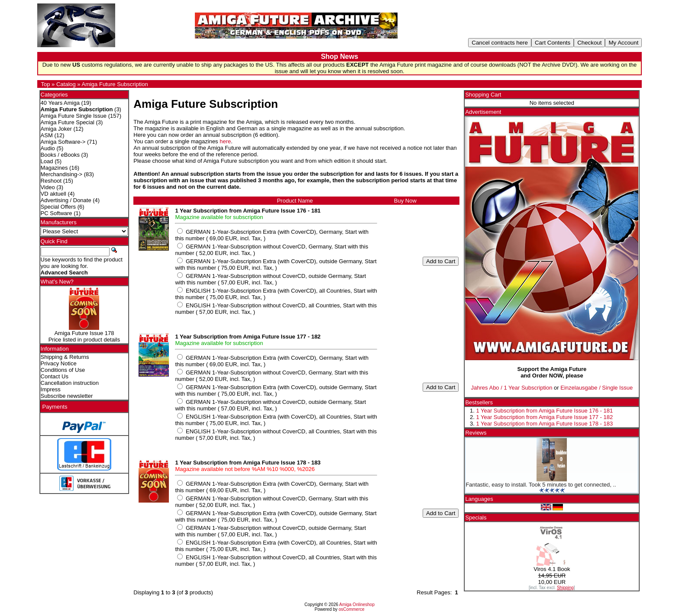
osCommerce (351, 609)
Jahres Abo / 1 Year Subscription (512, 388)
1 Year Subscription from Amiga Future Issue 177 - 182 (544, 417)
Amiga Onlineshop (357, 605)
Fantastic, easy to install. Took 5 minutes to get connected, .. (541, 485)
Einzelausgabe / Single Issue (597, 388)
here (225, 141)
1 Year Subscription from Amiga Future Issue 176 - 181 (544, 411)
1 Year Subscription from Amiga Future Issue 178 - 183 (544, 424)
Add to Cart (441, 261)
